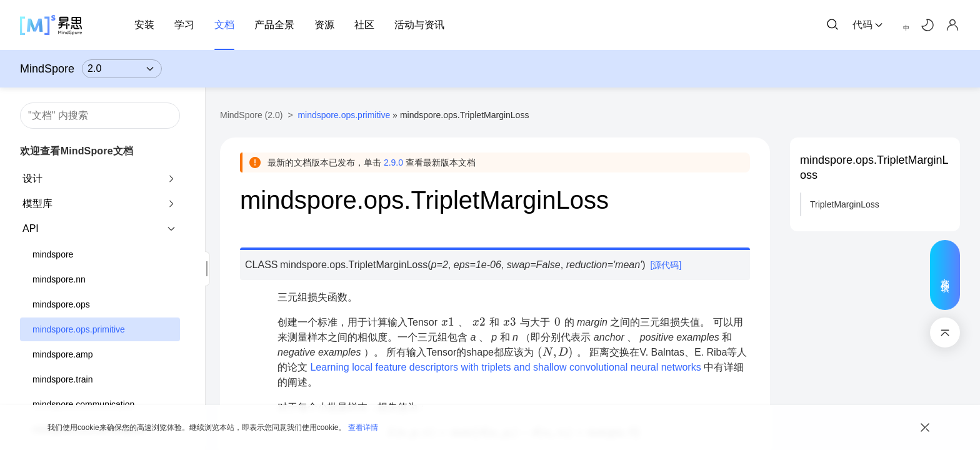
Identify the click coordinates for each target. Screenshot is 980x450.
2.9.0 (393, 162)
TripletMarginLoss (845, 204)
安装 (144, 25)
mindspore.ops (61, 304)
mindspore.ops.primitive (79, 329)
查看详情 (363, 427)
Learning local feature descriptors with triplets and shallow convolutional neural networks (505, 367)
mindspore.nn (59, 279)
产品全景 (274, 25)
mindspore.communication (83, 404)
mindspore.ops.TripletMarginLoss (874, 167)
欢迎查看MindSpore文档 (77, 151)
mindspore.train (63, 379)
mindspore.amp (63, 354)
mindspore (53, 254)
